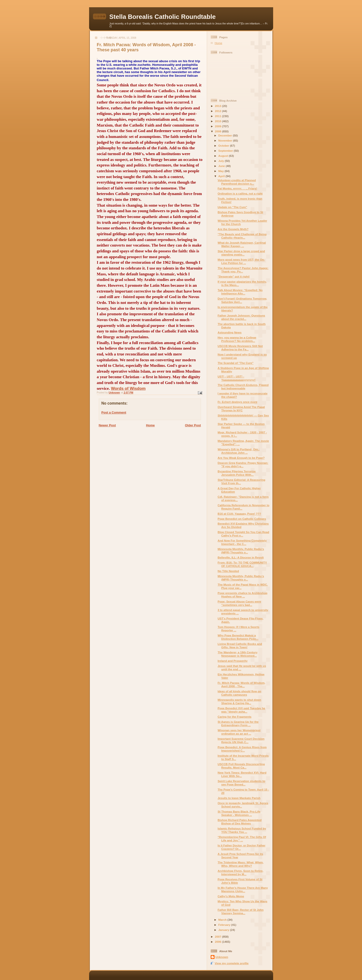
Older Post (193, 425)
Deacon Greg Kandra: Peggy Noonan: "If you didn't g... (243, 464)
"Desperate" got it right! (234, 276)
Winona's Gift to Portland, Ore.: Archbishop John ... (239, 451)
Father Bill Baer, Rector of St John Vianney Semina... (241, 911)
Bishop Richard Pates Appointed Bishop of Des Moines (240, 822)
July (222, 161)
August (224, 156)
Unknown (222, 957)
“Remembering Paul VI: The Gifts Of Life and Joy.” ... (242, 839)
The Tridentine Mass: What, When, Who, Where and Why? (241, 864)
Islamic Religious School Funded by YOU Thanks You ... (242, 830)
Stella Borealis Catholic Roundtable (163, 17)
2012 (219, 111)
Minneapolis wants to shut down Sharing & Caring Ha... (239, 701)
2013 (219, 106)
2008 (219, 131)
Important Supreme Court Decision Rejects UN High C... (241, 740)
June (222, 166)
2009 (219, 126)
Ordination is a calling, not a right (240, 193)
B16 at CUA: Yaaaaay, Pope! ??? (239, 514)
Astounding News (230, 332)
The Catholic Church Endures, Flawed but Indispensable (243, 387)
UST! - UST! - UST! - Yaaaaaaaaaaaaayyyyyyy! (237, 378)
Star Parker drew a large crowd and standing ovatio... (241, 253)
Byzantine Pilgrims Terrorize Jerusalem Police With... (237, 473)
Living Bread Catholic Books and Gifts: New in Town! (240, 645)
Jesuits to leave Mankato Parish (239, 798)
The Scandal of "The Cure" (236, 363)
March (223, 920)
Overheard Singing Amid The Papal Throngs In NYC (241, 409)
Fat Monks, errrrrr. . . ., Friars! (237, 188)
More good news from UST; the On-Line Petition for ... (241, 261)
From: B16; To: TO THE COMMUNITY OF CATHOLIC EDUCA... (242, 564)
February (225, 925)
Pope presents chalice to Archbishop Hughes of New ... (243, 595)
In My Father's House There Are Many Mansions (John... (243, 889)
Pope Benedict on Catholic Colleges (242, 519)
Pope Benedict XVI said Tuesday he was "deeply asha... (242, 710)
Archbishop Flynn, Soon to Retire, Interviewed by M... (241, 872)
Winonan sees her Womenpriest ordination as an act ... (239, 732)
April (222, 176)
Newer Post (107, 425)
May (222, 171)
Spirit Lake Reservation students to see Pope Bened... (241, 783)
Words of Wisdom (128, 388)
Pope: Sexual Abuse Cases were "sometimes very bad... (239, 603)
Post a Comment (114, 412)
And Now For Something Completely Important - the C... (242, 542)
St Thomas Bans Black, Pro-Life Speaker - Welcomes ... (239, 813)
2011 (219, 116)
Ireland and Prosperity (233, 661)
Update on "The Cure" (232, 207)
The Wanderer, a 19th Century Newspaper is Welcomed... (238, 654)
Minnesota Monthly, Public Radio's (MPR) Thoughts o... (241, 551)
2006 (219, 942)
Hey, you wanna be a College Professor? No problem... (237, 339)
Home (150, 425)
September (226, 151)
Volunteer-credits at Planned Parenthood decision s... (237, 182)
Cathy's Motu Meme (231, 896)
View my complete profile (232, 963)
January (224, 930)
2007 (219, 937)
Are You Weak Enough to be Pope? (241, 458)
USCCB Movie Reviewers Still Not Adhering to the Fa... (240, 348)
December (226, 135)
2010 (219, 121)
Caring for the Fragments (235, 717)
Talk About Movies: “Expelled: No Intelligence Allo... (240, 292)
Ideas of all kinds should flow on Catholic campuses (239, 693)
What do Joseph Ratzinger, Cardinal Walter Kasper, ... (242, 244)
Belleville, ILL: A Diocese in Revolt (241, 557)
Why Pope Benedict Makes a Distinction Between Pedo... (238, 637)
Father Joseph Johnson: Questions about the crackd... (241, 317)
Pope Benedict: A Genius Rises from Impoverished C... (242, 749)
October (224, 146)
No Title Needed (228, 571)
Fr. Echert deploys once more (238, 402)
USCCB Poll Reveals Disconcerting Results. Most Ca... (241, 766)
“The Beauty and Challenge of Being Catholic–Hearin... (242, 236)
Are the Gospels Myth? (233, 229)
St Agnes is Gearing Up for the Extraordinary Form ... (238, 723)
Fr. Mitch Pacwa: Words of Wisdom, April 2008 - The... (242, 684)
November (226, 140)
